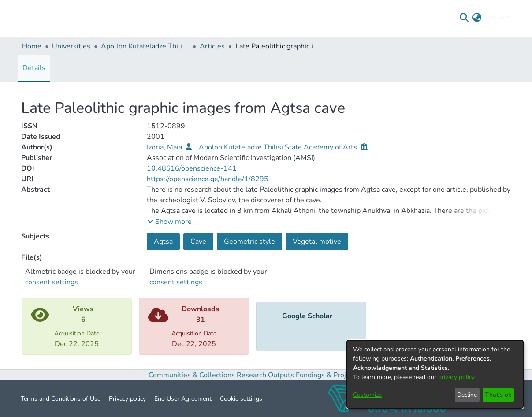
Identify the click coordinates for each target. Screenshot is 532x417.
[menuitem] (477, 18)
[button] (169, 222)
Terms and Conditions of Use (61, 399)
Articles (212, 46)
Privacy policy (127, 399)
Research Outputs (266, 375)
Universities (71, 46)
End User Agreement (183, 399)
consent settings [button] (52, 282)
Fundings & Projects (327, 375)
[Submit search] (464, 18)
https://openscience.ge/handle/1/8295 (208, 179)
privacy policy (456, 377)
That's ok (498, 395)
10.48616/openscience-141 (192, 168)
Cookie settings (241, 399)
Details (34, 68)
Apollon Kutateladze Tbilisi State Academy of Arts (145, 46)
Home (32, 46)
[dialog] (435, 374)
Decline (467, 395)
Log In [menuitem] (495, 18)
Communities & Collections (192, 375)
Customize (367, 395)
